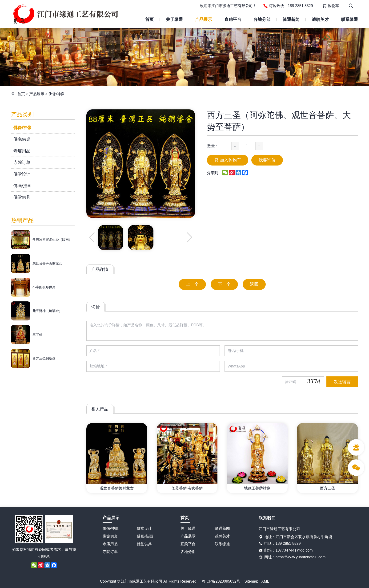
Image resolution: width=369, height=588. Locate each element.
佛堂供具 (22, 197)
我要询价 (267, 160)
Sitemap (251, 581)
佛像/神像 (56, 94)
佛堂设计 (22, 174)
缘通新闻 (291, 20)
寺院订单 (22, 162)
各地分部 (262, 20)
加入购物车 (228, 160)
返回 (254, 284)
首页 (149, 20)
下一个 (224, 284)
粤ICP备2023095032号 (221, 581)
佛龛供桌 (22, 139)
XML (265, 581)
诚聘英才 (320, 20)
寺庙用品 (22, 151)
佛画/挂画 (22, 186)
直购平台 (233, 20)
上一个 (192, 284)
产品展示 (204, 20)
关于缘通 (174, 20)
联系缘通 (349, 20)
